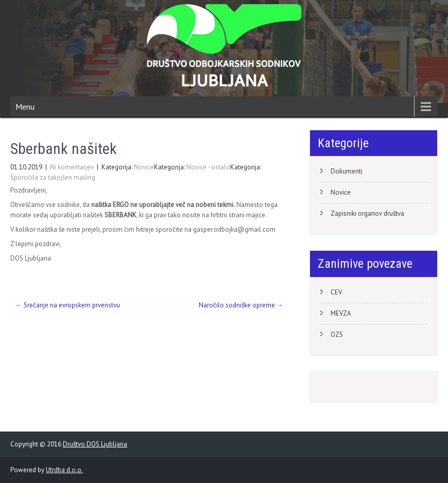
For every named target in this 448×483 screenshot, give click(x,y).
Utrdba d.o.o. (64, 470)
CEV (336, 292)
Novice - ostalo (208, 167)
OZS (337, 334)
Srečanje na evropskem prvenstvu (68, 305)
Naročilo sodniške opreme (241, 305)
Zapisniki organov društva (367, 213)
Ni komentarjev (72, 167)
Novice (144, 167)
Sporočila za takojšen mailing (53, 177)
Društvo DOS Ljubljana (95, 444)
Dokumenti (347, 171)
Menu (25, 107)
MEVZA (341, 313)
